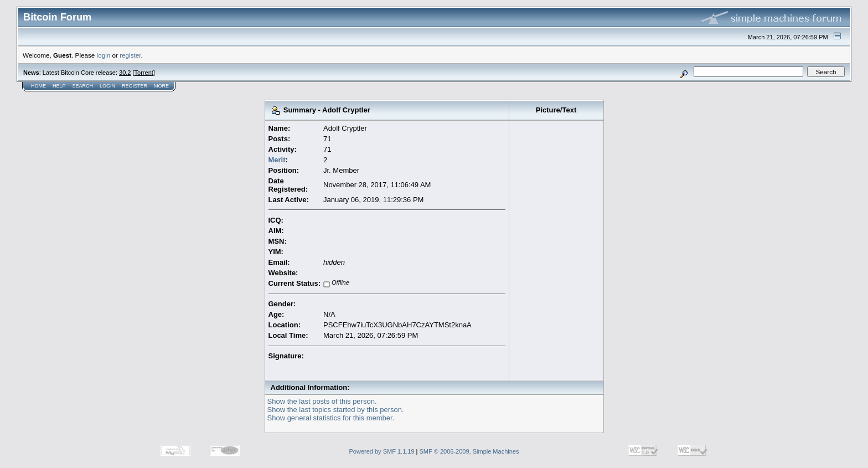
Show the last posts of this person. (322, 401)
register (130, 55)
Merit (277, 160)
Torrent (144, 73)
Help (59, 86)
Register (135, 86)
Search (83, 86)
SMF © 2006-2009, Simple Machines (469, 451)
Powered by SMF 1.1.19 (382, 451)
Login (107, 86)
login (104, 55)
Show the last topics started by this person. (336, 410)
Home (38, 86)
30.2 (125, 73)
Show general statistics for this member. (331, 418)
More (161, 86)
